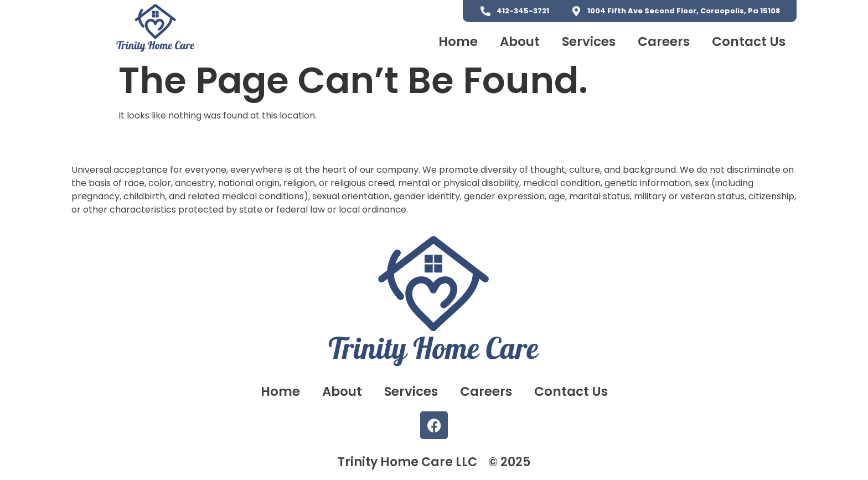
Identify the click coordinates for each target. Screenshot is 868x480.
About (520, 42)
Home (458, 42)
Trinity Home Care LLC (407, 462)
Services (589, 42)
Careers (664, 42)
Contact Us (749, 42)
